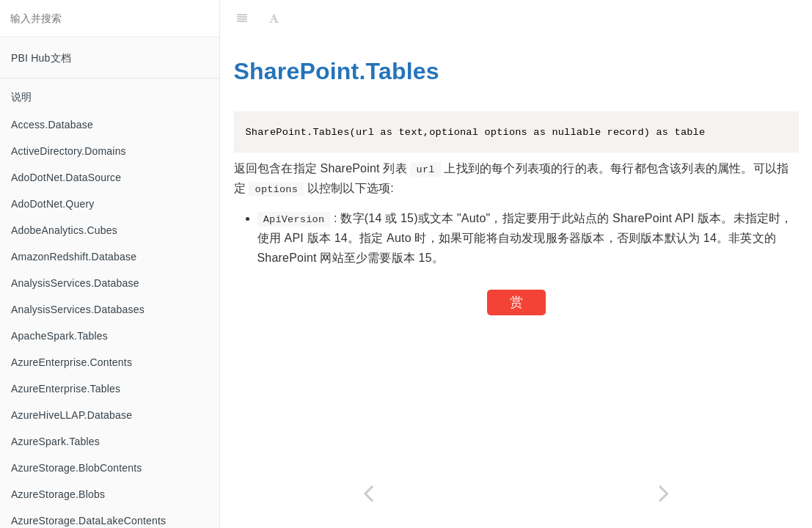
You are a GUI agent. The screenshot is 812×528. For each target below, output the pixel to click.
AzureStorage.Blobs (58, 494)
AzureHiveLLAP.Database (72, 415)
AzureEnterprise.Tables (66, 389)
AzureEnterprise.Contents (72, 362)
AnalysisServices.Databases (78, 309)
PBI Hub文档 (41, 58)
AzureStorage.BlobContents (77, 468)
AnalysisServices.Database (75, 283)
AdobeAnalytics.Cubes (64, 230)
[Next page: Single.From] (665, 493)
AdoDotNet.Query (53, 204)
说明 (21, 97)
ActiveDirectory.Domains (69, 151)
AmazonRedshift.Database (74, 257)
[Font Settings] (274, 18)
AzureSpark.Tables (55, 441)
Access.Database (52, 125)
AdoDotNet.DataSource (66, 177)
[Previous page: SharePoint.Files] (368, 493)
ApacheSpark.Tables (59, 336)
